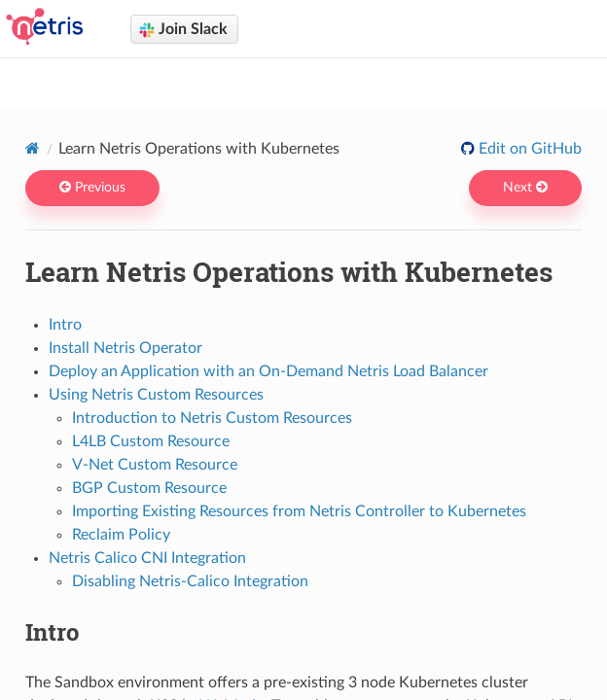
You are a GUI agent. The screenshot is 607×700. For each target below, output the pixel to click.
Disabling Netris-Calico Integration (190, 581)
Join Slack (183, 30)
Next (525, 188)
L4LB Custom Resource (151, 441)
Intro (65, 325)
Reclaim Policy (121, 535)
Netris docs (317, 79)
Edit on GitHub (528, 149)
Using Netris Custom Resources (156, 395)
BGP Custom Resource (149, 488)
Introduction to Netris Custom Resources (212, 418)
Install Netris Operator (125, 348)
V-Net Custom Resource (155, 465)
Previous (92, 188)
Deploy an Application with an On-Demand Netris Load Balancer (268, 371)
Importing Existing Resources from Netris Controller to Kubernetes (299, 511)
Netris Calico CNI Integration (147, 558)
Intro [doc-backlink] (52, 632)
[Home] (33, 148)
